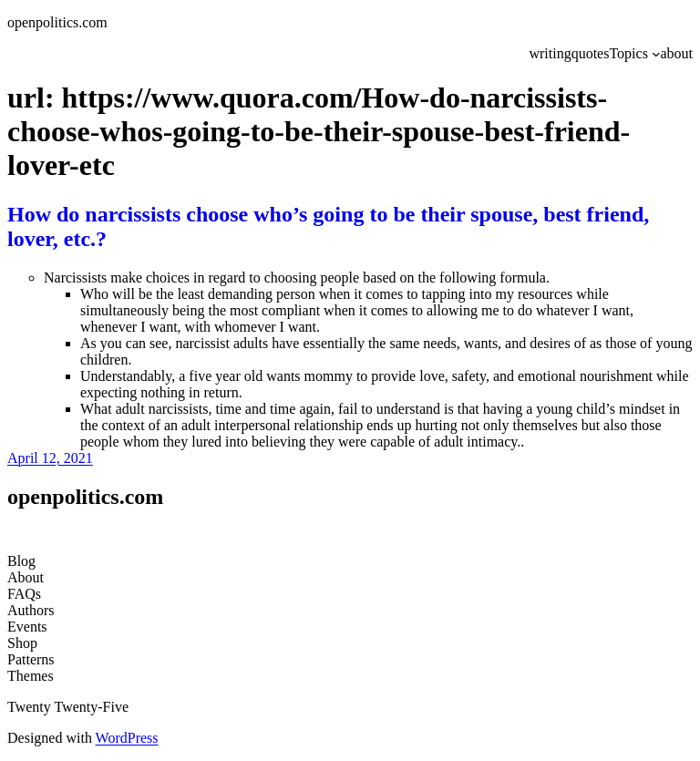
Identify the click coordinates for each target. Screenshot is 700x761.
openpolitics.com (57, 22)
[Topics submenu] (656, 54)
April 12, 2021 (50, 458)
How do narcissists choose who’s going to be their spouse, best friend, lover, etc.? (328, 226)
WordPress (127, 738)
